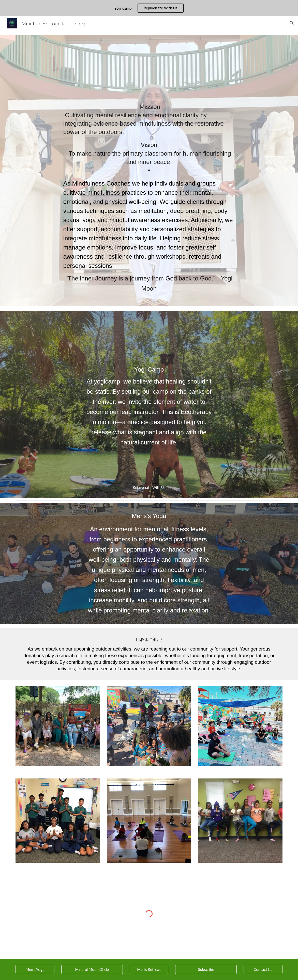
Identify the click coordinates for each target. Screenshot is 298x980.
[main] (149, 171)
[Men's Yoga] (35, 969)
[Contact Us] (263, 969)
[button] (292, 23)
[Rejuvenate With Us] (149, 488)
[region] (149, 8)
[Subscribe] (206, 969)
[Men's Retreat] (149, 969)
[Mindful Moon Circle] (92, 969)
